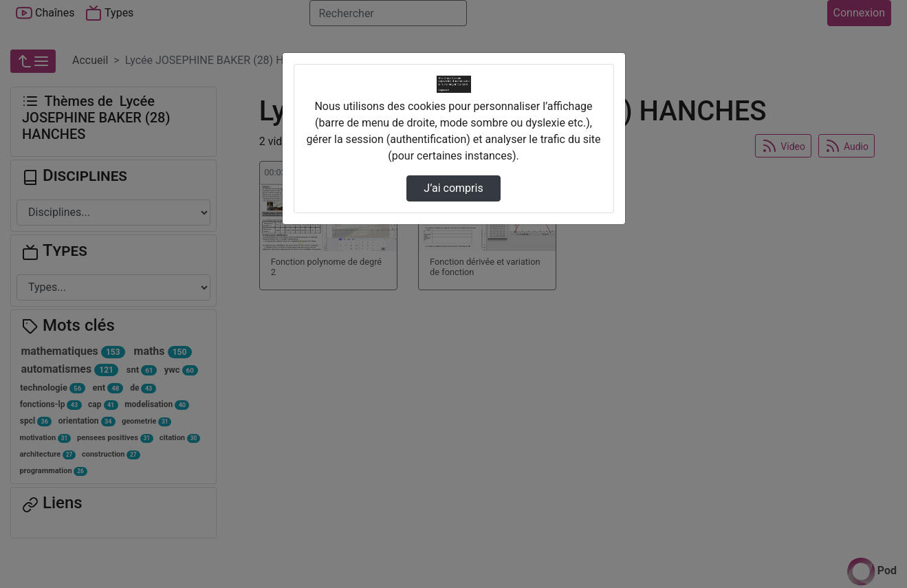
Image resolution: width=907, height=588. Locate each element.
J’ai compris (453, 188)
